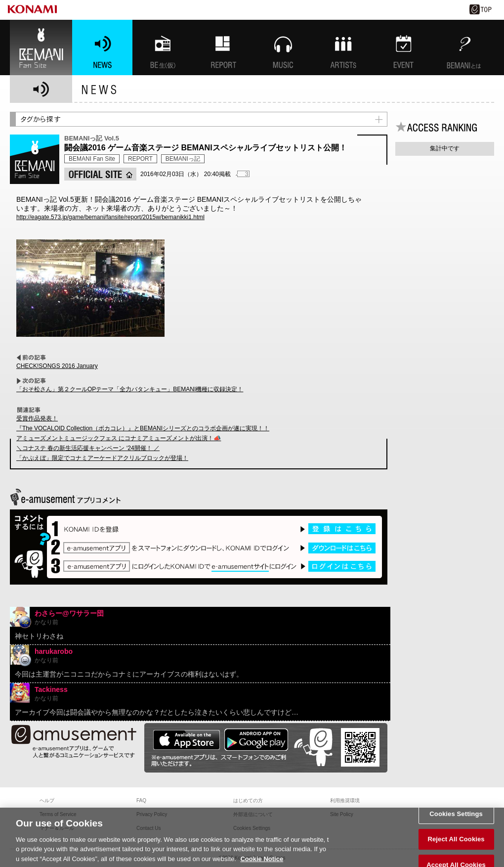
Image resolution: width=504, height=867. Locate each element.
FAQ (141, 800)
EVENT (404, 47)
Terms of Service (58, 814)
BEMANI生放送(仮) (163, 47)
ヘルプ (47, 800)
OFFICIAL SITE (100, 174)
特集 (223, 47)
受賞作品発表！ (37, 418)
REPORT (140, 159)
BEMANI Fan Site (41, 47)
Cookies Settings (456, 824)
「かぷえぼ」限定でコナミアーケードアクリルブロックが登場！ (102, 458)
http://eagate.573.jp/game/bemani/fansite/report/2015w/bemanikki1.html (110, 217)
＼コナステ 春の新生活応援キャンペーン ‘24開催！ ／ (88, 448)
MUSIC (283, 47)
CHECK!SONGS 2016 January (57, 366)
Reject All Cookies (456, 849)
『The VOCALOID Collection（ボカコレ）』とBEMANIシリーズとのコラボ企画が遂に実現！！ (143, 428)
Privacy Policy (152, 814)
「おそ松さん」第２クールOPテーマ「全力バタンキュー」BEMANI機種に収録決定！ (130, 389)
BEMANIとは (464, 47)
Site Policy (342, 814)
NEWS (102, 47)
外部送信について (253, 814)
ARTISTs (343, 47)
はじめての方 (248, 800)
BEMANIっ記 (183, 159)
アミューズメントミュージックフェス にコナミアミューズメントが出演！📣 (119, 438)
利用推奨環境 (345, 800)
